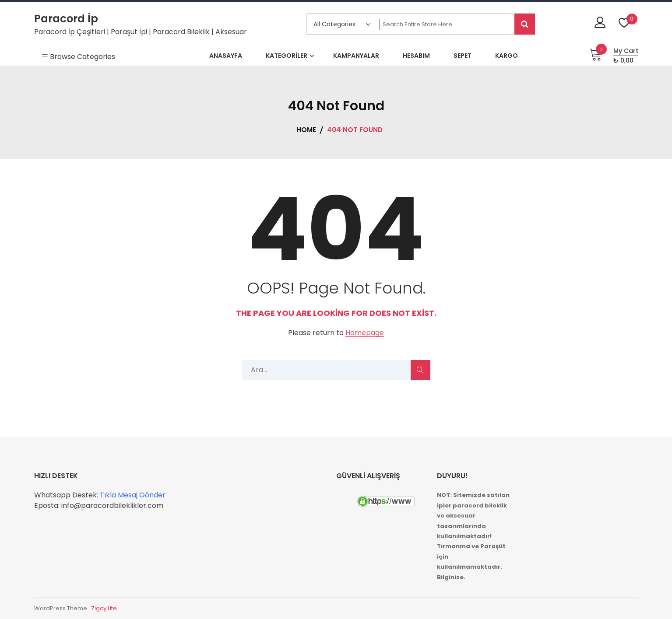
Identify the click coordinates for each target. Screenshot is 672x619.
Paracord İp (66, 19)
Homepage (365, 333)
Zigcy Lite (104, 608)
